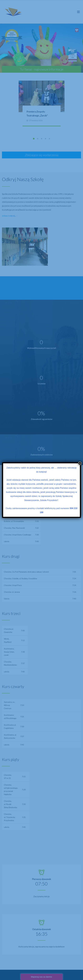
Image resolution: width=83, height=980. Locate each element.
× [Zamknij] (80, 463)
